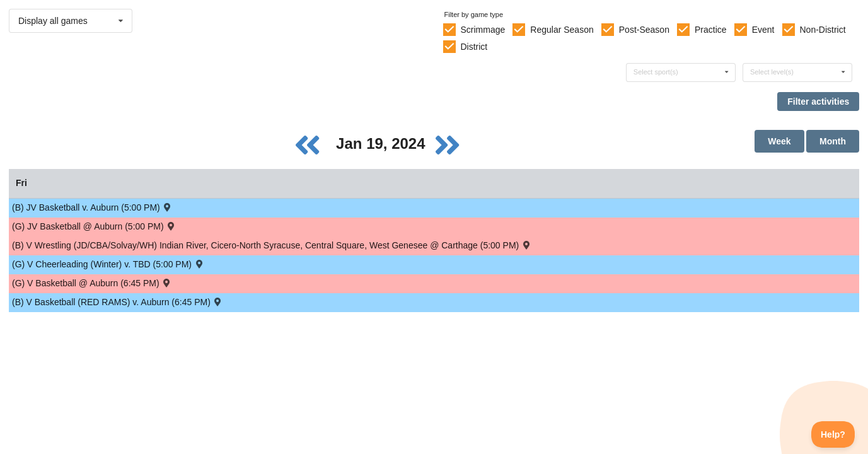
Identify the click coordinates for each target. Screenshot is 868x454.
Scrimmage (483, 30)
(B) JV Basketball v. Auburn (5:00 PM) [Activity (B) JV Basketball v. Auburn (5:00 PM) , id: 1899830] (92, 207)
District (474, 47)
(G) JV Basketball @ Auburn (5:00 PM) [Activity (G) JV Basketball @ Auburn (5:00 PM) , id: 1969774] (94, 226)
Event (763, 30)
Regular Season (562, 30)
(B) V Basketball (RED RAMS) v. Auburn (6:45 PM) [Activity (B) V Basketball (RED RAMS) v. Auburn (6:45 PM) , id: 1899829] (118, 302)
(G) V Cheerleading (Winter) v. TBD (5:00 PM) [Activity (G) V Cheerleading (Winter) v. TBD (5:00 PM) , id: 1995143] (108, 264)
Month (833, 141)
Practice (711, 30)
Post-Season (644, 30)
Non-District (822, 30)
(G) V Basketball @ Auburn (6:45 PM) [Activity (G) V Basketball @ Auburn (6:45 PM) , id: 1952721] (92, 283)
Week (779, 141)
